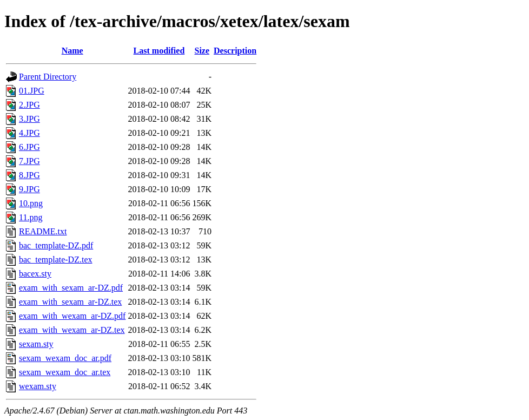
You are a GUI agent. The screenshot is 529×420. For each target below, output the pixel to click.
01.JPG (32, 91)
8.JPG (29, 175)
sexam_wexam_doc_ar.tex (65, 372)
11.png (31, 217)
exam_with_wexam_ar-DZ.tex (72, 330)
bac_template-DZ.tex (56, 260)
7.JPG (29, 161)
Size (202, 51)
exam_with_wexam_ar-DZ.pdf (72, 316)
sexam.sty (36, 344)
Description (235, 51)
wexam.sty (38, 386)
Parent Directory (48, 77)
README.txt (43, 231)
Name (72, 51)
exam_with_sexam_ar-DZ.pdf (71, 288)
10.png (31, 203)
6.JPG (29, 147)
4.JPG (29, 133)
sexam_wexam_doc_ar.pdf (65, 358)
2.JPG (29, 105)
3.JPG (29, 119)
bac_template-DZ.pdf (56, 245)
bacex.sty (35, 274)
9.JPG (29, 189)
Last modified (159, 51)
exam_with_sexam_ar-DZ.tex (70, 302)
